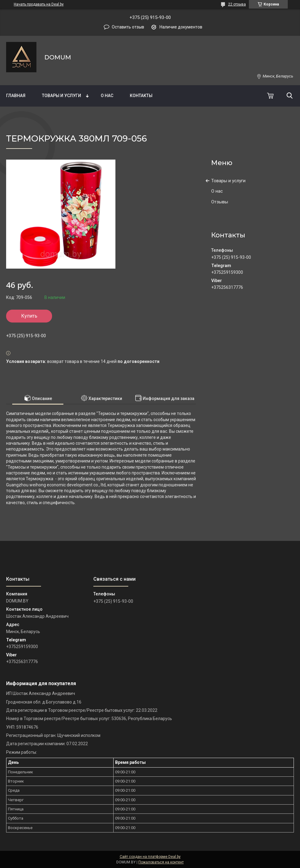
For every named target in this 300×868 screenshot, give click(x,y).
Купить (29, 316)
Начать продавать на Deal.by (39, 4)
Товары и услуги (62, 96)
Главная (16, 96)
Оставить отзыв (128, 27)
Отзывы (220, 202)
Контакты (141, 96)
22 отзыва (237, 4)
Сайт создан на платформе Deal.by (150, 857)
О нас (107, 96)
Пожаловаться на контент (161, 862)
